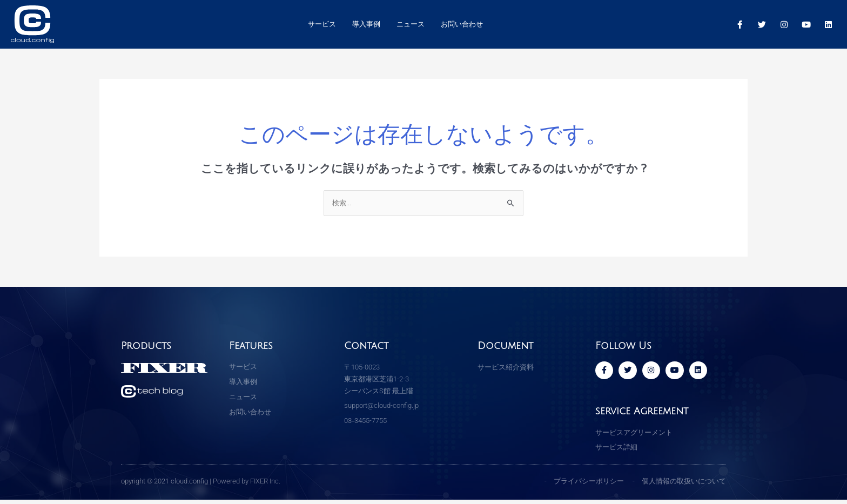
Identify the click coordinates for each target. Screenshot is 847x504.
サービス (322, 24)
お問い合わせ (462, 24)
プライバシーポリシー (589, 485)
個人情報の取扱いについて (684, 485)
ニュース (411, 24)
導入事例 (366, 24)
